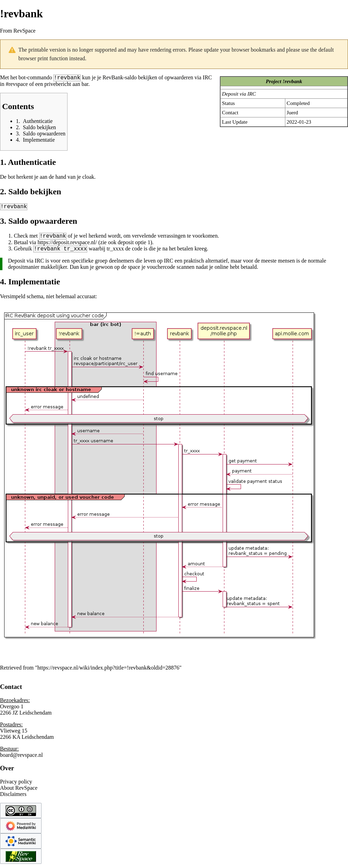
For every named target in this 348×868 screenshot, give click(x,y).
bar (85, 85)
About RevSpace (19, 792)
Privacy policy (16, 786)
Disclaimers (13, 798)
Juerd (292, 112)
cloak (88, 178)
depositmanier (24, 271)
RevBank (113, 78)
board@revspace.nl (21, 759)
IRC (207, 78)
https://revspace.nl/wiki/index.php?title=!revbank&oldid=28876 (108, 672)
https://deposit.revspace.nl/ (67, 245)
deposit (126, 245)
